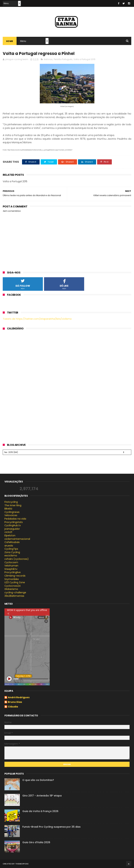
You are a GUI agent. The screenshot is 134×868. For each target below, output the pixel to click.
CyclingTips (11, 549)
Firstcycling (11, 502)
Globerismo (11, 589)
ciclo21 (8, 532)
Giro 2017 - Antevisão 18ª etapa (42, 796)
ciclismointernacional (17, 539)
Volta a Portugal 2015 (84, 59)
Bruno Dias (15, 702)
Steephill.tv (11, 569)
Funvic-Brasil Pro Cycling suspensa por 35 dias (51, 827)
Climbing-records (15, 576)
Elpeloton (10, 535)
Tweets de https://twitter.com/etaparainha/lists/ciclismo (37, 319)
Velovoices (11, 515)
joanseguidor (12, 529)
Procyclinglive (13, 572)
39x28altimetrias (14, 596)
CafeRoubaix (12, 542)
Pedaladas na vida (15, 519)
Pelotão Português (63, 59)
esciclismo (11, 556)
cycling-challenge (15, 592)
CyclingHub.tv (13, 525)
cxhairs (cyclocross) (17, 559)
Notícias (48, 59)
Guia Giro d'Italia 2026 (36, 842)
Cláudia (13, 707)
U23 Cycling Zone (15, 582)
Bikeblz (8, 509)
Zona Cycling (12, 552)
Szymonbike (12, 579)
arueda (9, 546)
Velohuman (11, 566)
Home (10, 41)
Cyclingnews (12, 512)
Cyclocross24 (13, 586)
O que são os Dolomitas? (38, 780)
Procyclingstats (14, 522)
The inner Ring (13, 505)
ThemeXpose (22, 864)
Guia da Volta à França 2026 (40, 811)
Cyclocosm (11, 562)
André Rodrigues (19, 698)
